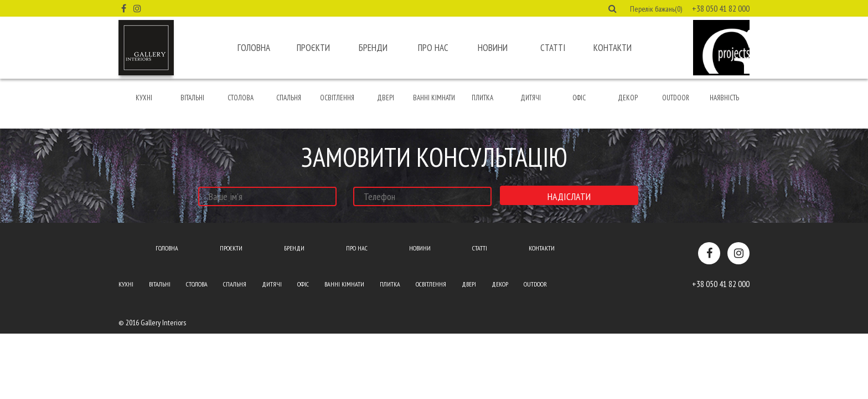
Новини (493, 48)
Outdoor (676, 98)
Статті (553, 48)
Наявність (724, 98)
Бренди (373, 48)
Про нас (433, 48)
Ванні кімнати (434, 98)
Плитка (482, 98)
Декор (628, 98)
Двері (386, 98)
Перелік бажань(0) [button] (656, 9)
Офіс (579, 98)
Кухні (144, 98)
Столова (241, 98)
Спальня (289, 98)
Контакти (613, 48)
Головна (254, 48)
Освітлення (337, 98)
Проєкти (313, 48)
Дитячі (531, 98)
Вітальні (192, 98)
